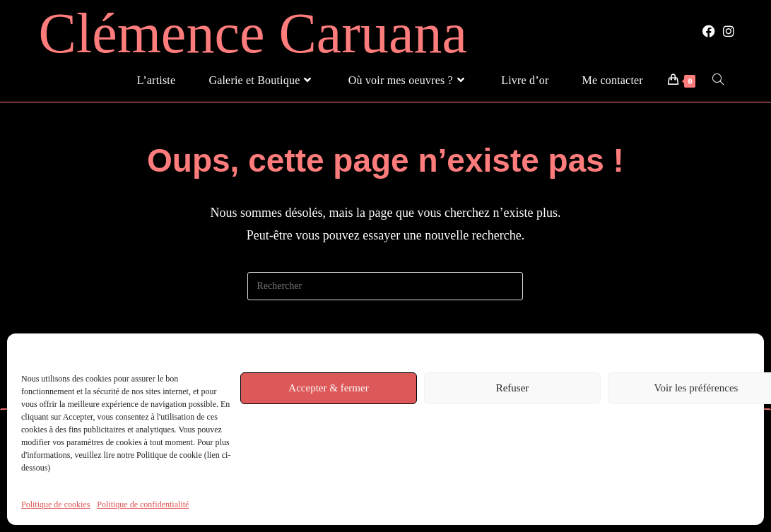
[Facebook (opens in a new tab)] (708, 31)
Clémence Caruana (253, 33)
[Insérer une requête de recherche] (385, 286)
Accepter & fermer (328, 388)
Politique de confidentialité (143, 504)
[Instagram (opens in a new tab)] (728, 31)
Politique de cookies (55, 504)
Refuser (513, 388)
